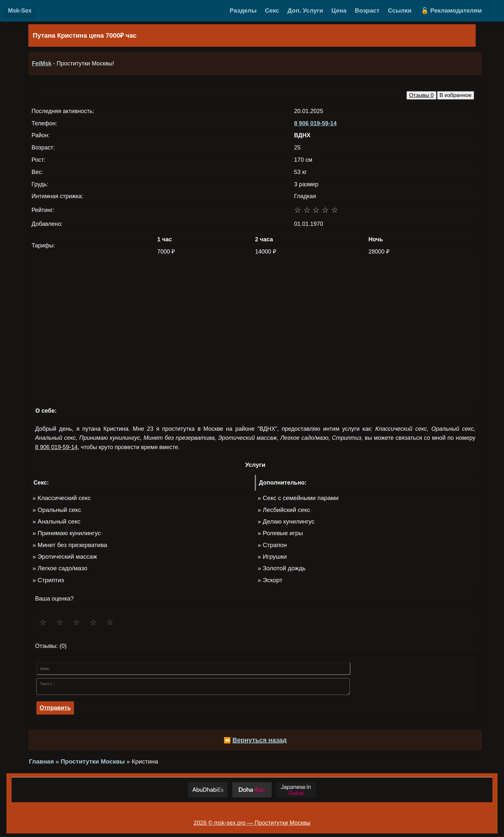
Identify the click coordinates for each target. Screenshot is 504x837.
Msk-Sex (20, 11)
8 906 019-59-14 (315, 123)
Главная (41, 763)
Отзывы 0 (421, 95)
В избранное (456, 95)
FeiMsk (42, 63)
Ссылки (400, 10)
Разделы (243, 10)
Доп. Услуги (305, 10)
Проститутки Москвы (93, 763)
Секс (272, 10)
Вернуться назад (260, 742)
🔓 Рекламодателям (451, 10)
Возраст (367, 10)
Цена (339, 10)
